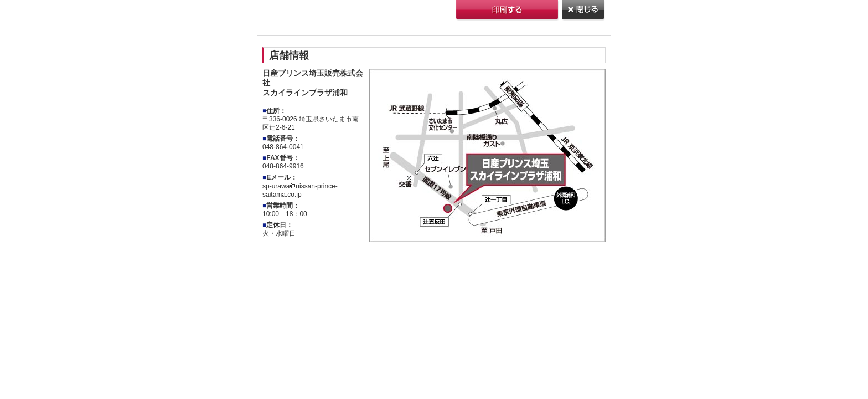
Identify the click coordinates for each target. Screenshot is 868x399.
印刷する (508, 11)
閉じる (584, 11)
